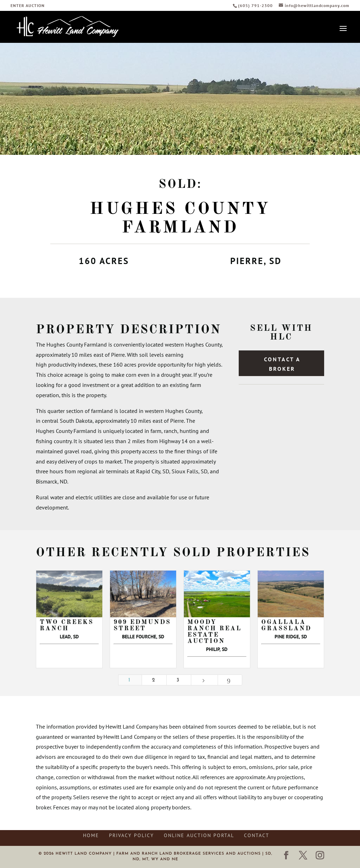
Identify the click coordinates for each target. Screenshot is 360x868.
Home (91, 835)
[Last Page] (230, 680)
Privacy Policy (131, 835)
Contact (257, 835)
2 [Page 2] (154, 680)
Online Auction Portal (199, 835)
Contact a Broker (282, 364)
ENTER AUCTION (28, 6)
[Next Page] (204, 680)
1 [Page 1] (130, 680)
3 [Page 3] (179, 680)
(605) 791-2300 (256, 5)
